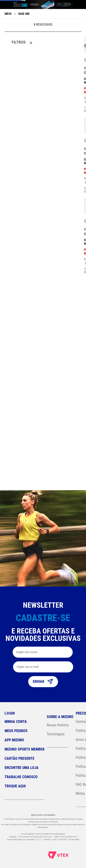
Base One (24, 50)
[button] (22, 94)
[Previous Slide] (5, 28)
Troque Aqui (15, 786)
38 (82, 286)
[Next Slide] (81, 28)
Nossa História (58, 725)
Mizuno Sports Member (25, 749)
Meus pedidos (16, 731)
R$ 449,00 (13, 282)
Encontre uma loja (22, 768)
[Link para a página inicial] (8, 50)
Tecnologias (56, 734)
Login (10, 713)
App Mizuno (14, 740)
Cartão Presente (19, 758)
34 (82, 424)
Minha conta (16, 722)
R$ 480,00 (30, 282)
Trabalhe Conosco (21, 777)
